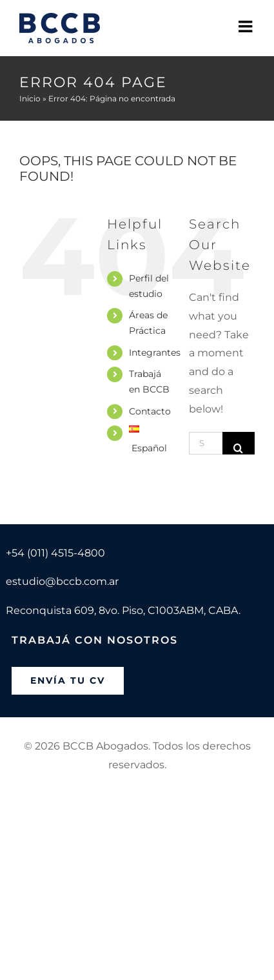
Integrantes (155, 352)
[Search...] (206, 443)
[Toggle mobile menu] (247, 26)
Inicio (30, 98)
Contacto (150, 411)
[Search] (239, 443)
